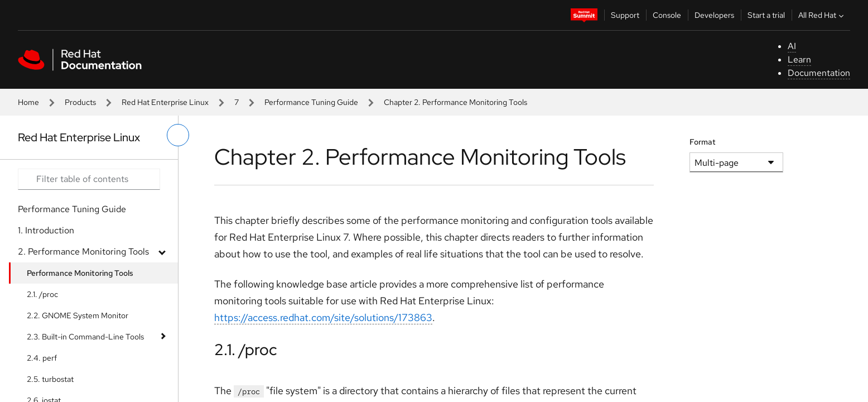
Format (703, 142)
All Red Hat (822, 15)
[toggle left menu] (178, 135)
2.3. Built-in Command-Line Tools (85, 337)
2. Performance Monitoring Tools (83, 252)
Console (667, 15)
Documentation (819, 73)
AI (792, 46)
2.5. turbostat (50, 379)
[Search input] (89, 179)
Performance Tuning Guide (311, 102)
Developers (714, 15)
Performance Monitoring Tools (80, 273)
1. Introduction (46, 230)
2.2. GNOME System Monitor (78, 315)
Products (80, 102)
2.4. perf (42, 358)
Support (625, 15)
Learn (799, 59)
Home (28, 102)
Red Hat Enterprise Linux (165, 102)
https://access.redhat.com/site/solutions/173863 (323, 317)
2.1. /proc (42, 294)
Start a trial (766, 15)
